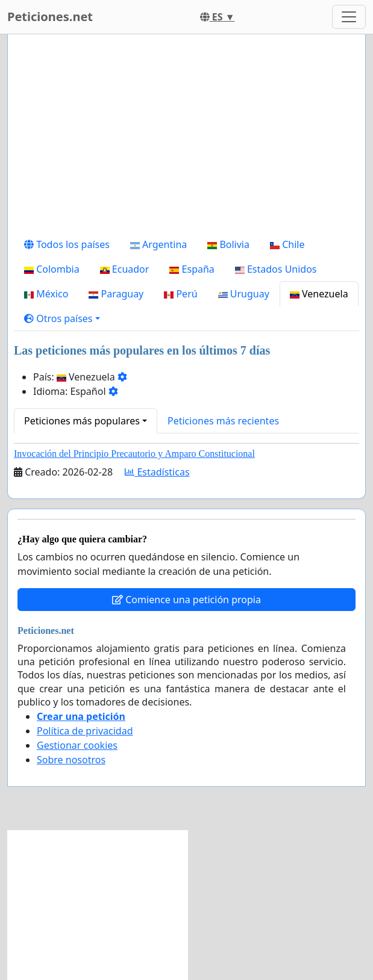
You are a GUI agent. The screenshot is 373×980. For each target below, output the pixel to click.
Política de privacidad (85, 731)
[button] (62, 318)
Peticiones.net (50, 17)
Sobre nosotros (71, 760)
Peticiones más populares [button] (82, 421)
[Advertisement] (186, 138)
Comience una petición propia (186, 600)
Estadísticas (157, 472)
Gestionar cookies (77, 745)
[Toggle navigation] (349, 17)
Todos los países (67, 244)
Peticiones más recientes (223, 421)
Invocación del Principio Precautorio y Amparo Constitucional (134, 454)
